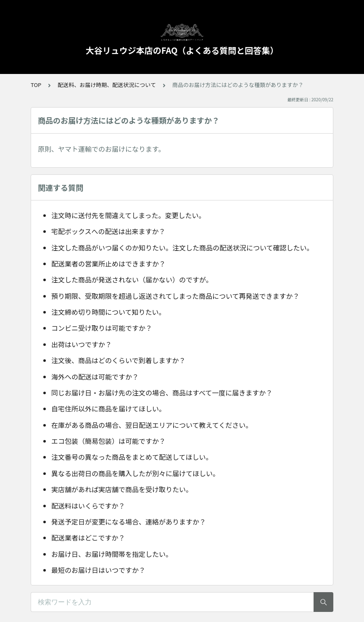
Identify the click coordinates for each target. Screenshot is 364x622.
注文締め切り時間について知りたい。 (108, 312)
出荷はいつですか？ (82, 344)
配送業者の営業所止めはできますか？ (108, 264)
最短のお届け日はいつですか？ (98, 570)
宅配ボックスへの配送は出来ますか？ (108, 231)
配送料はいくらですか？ (88, 506)
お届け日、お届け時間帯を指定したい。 (112, 554)
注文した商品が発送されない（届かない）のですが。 (132, 279)
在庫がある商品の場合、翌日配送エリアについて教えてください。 (152, 425)
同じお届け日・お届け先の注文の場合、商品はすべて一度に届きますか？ (162, 393)
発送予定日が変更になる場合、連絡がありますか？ (129, 522)
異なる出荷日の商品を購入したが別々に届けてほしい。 (135, 473)
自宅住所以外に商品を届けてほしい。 (108, 409)
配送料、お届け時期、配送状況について (107, 85)
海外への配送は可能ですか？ (95, 377)
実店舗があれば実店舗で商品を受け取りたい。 (122, 489)
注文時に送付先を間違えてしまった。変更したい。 (128, 215)
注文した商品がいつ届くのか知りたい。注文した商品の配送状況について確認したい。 (182, 248)
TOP (36, 85)
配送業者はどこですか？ (88, 538)
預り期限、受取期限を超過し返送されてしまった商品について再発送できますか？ (175, 296)
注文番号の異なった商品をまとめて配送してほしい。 (132, 457)
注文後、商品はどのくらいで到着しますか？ (119, 360)
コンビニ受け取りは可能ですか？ (102, 328)
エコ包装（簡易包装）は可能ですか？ (108, 441)
